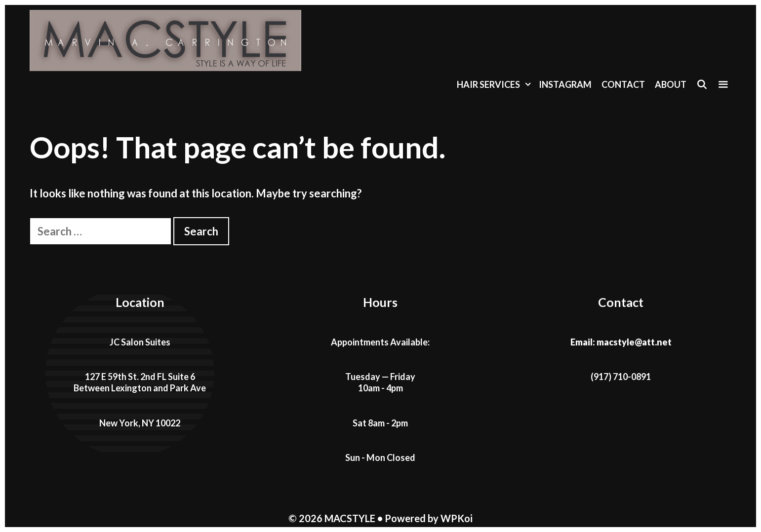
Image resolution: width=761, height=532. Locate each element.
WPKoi (457, 518)
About (671, 84)
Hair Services (495, 85)
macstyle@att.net (634, 342)
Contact (623, 84)
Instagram (565, 84)
